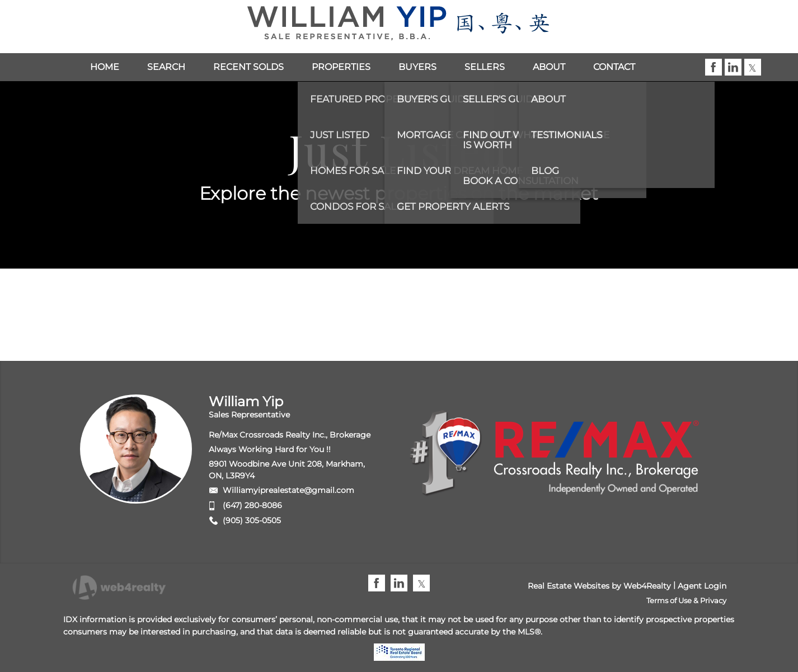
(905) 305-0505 (252, 520)
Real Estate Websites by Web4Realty (599, 586)
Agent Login (702, 586)
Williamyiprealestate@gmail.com (288, 490)
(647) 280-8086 (252, 505)
